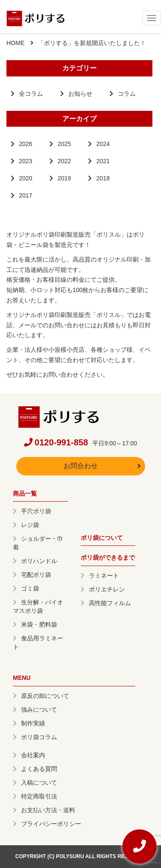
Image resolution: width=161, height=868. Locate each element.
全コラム (27, 94)
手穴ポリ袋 (32, 511)
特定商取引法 (35, 796)
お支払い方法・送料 (44, 810)
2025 (64, 144)
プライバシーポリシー (47, 824)
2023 (26, 161)
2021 (103, 161)
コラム (123, 94)
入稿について (35, 783)
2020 (26, 178)
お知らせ (76, 94)
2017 (26, 195)
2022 (64, 161)
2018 (103, 178)
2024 (103, 144)
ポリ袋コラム (35, 737)
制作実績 (29, 723)
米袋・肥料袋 (35, 624)
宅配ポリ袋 (32, 575)
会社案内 (29, 755)
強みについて (35, 710)
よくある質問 (35, 769)
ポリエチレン (103, 589)
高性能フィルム (106, 603)
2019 (64, 178)
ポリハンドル (35, 561)
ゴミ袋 (26, 588)
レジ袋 (26, 525)
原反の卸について (41, 696)
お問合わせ (102, 466)
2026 (26, 144)
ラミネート (100, 576)
